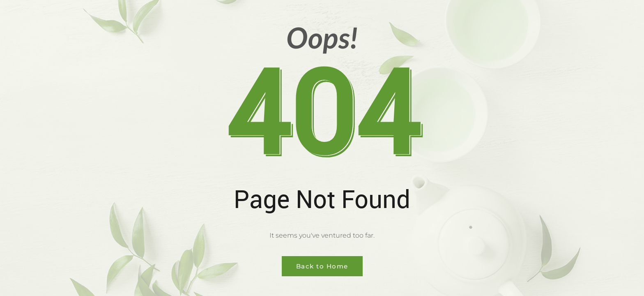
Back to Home (322, 266)
